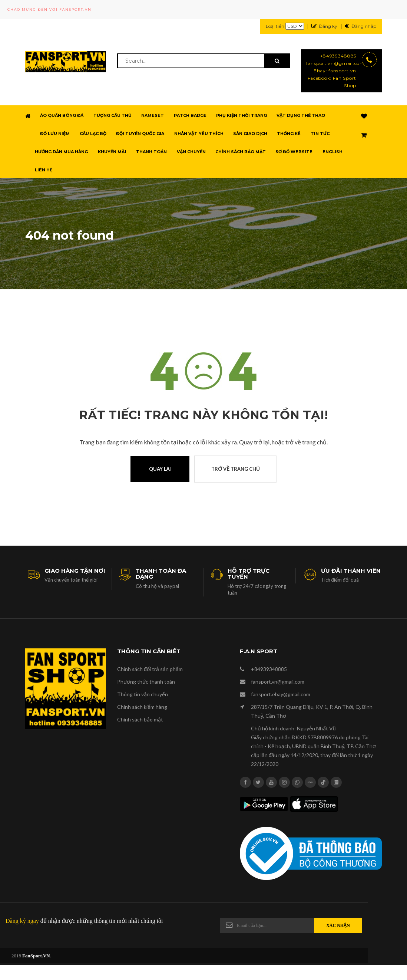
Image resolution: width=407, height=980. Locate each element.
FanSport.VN (36, 956)
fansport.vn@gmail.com (331, 63)
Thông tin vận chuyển (143, 694)
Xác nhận (338, 925)
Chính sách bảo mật (140, 719)
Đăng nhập (360, 26)
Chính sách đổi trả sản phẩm (150, 669)
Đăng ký (324, 26)
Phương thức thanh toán (146, 682)
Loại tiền (285, 27)
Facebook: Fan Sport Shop (332, 82)
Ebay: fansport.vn (335, 71)
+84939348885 (338, 56)
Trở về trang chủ (235, 469)
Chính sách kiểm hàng (142, 707)
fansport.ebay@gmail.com (281, 694)
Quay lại (160, 469)
